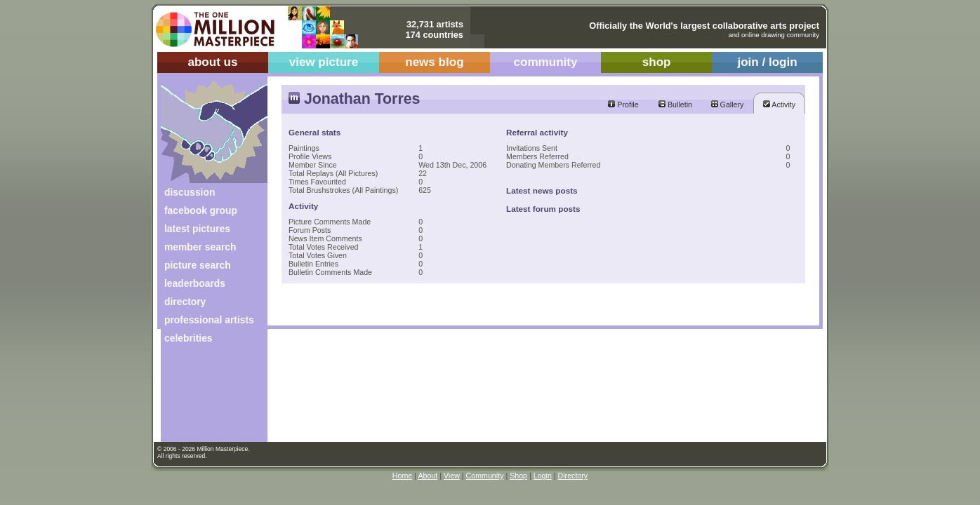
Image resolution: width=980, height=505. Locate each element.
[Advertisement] (205, 398)
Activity (779, 105)
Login (543, 476)
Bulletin (675, 105)
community (546, 62)
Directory (573, 476)
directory (185, 302)
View (452, 476)
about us (212, 62)
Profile (623, 105)
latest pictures (197, 229)
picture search (198, 265)
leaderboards (195, 283)
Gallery (728, 105)
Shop (518, 476)
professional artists (209, 320)
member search (200, 247)
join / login (767, 62)
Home (402, 476)
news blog (434, 62)
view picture (324, 62)
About (428, 476)
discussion (190, 192)
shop (657, 62)
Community (485, 476)
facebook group (201, 210)
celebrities (188, 338)
